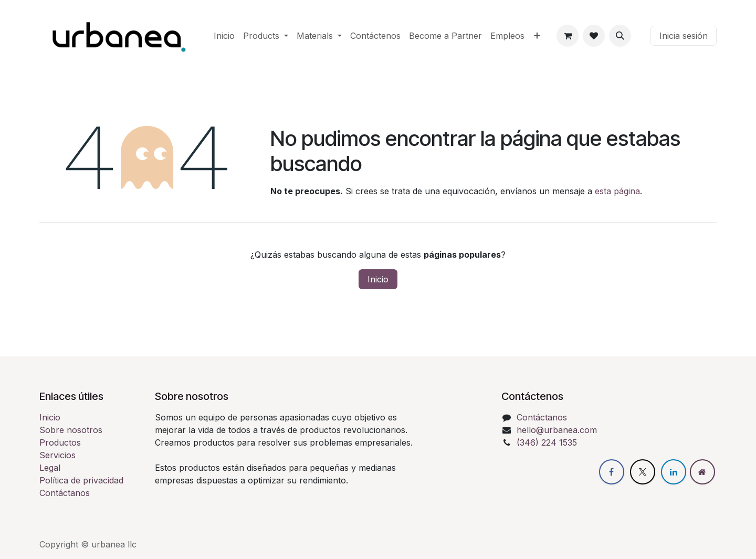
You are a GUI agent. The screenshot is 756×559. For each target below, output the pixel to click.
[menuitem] (224, 36)
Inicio (378, 279)
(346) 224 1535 (547, 442)
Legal (50, 468)
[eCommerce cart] (568, 36)
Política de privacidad (81, 480)
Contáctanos (65, 493)
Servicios (57, 455)
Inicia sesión (684, 36)
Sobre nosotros (71, 430)
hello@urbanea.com (557, 430)
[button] (620, 36)
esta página (617, 191)
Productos (60, 442)
